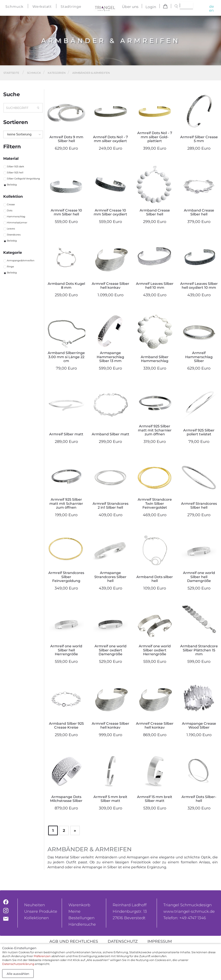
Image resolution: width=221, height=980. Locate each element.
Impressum (160, 941)
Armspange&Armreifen (21, 260)
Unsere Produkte (41, 911)
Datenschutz (123, 941)
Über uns (130, 7)
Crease (11, 204)
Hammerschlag (16, 216)
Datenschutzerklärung (18, 964)
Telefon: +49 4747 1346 (185, 918)
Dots (10, 210)
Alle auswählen (18, 974)
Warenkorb (79, 905)
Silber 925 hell (15, 172)
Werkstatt (42, 7)
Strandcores (14, 235)
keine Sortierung (19, 134)
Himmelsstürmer (17, 223)
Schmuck (14, 7)
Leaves (11, 229)
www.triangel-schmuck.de (189, 911)
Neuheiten (35, 905)
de (212, 6)
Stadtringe (71, 7)
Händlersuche (82, 924)
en (211, 10)
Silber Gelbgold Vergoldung (23, 179)
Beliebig (12, 185)
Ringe (10, 267)
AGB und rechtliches (74, 941)
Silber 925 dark (16, 166)
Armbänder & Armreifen (91, 73)
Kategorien (57, 73)
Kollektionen (36, 918)
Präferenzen (42, 956)
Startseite (11, 73)
